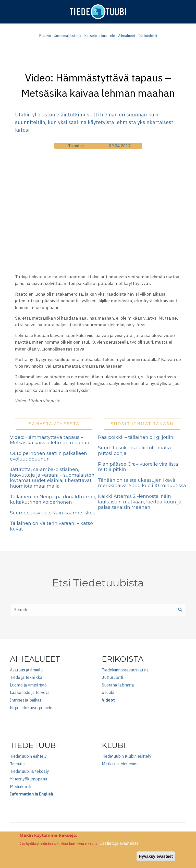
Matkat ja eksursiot (120, 764)
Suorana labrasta (118, 685)
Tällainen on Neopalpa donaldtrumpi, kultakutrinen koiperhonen (53, 500)
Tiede (15, 677)
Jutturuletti (148, 36)
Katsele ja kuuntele (100, 36)
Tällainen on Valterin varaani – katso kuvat (51, 526)
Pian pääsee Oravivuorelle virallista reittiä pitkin (138, 467)
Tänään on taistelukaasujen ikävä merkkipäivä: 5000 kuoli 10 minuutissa (142, 483)
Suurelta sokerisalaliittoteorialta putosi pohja (134, 451)
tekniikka (34, 677)
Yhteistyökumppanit (29, 779)
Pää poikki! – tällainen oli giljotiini (136, 437)
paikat (35, 700)
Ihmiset (17, 700)
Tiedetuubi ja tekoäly (29, 771)
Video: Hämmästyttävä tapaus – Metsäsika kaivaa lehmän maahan (50, 440)
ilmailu (36, 670)
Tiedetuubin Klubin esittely (127, 756)
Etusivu (45, 36)
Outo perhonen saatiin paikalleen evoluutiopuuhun (48, 456)
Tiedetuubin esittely (28, 756)
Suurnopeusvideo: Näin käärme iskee (53, 513)
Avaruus (17, 670)
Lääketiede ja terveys (30, 692)
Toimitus (76, 146)
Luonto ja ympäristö (28, 685)
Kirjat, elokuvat (24, 708)
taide (48, 708)
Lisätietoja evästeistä (119, 843)
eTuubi (108, 692)
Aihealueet (127, 36)
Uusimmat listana (68, 36)
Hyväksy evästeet (156, 856)
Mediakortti (21, 787)
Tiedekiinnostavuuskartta (125, 670)
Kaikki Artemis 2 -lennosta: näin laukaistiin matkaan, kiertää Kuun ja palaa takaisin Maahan (140, 502)
